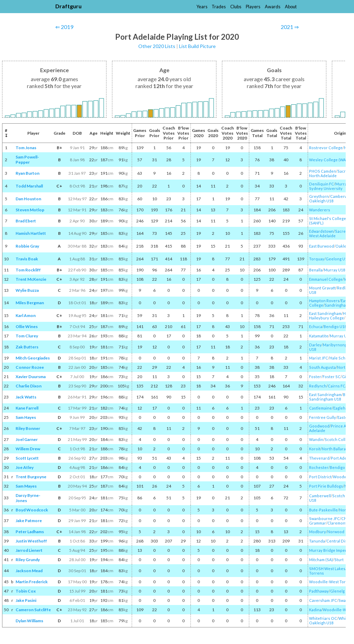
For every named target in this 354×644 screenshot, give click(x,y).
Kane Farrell (27, 408)
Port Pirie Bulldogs (326, 486)
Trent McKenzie (31, 279)
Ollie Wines (27, 326)
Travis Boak (27, 259)
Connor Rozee (30, 367)
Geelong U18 (337, 259)
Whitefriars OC (323, 618)
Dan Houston (28, 199)
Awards (273, 7)
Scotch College (338, 439)
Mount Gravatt (322, 288)
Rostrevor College (326, 148)
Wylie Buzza (27, 290)
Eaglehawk (343, 408)
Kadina (315, 610)
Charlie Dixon (29, 386)
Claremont (337, 523)
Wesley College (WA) (328, 160)
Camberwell (320, 496)
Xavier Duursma (31, 377)
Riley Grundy (28, 560)
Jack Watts (26, 397)
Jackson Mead (29, 571)
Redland (345, 288)
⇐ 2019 (64, 27)
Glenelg (337, 591)
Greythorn (319, 196)
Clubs (236, 7)
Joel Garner (27, 439)
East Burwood (322, 246)
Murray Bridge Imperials (331, 550)
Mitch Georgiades (33, 358)
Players (253, 7)
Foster (315, 377)
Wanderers (320, 210)
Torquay (317, 259)
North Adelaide (323, 176)
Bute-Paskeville (323, 510)
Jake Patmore (29, 521)
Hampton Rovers (324, 301)
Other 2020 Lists (157, 46)
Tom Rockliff (28, 270)
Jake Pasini (26, 600)
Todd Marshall (29, 186)
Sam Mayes (26, 486)
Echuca (316, 326)
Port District (320, 477)
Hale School (340, 358)
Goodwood (319, 426)
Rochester (319, 467)
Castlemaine (320, 408)
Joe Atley (25, 467)
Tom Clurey (27, 336)
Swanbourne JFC (324, 518)
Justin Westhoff (31, 541)
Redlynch (318, 386)
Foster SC (332, 377)
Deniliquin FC (322, 184)
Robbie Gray (27, 246)
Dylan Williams (29, 621)
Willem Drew (28, 449)
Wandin (316, 439)
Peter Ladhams (30, 532)
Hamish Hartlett (31, 233)
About (291, 7)
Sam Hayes (26, 417)
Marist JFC (319, 358)
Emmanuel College (326, 279)
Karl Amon (26, 315)
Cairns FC (337, 386)
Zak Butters (27, 347)
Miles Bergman (30, 303)
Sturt (339, 560)
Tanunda (317, 541)
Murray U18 (334, 270)
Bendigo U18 (335, 326)
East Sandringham (325, 313)
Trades (219, 7)
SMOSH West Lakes (327, 569)
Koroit (315, 449)
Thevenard (319, 458)
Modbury (318, 532)
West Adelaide (322, 236)
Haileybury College (327, 318)
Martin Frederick (32, 582)
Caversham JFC (323, 600)
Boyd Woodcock (32, 510)
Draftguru (68, 6)
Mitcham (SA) (321, 560)
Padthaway (319, 591)
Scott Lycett (27, 458)
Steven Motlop (30, 210)
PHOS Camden (323, 171)
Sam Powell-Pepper (27, 160)
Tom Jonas (26, 148)
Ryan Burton (27, 173)
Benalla (316, 270)
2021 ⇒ (290, 27)
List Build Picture (197, 46)
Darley (315, 345)
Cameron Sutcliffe (33, 610)
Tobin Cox (26, 591)
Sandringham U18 (325, 399)
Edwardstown (321, 231)
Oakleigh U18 (321, 201)
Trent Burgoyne (31, 477)
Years (202, 7)
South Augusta (322, 367)
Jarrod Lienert (29, 550)
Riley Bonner (28, 428)
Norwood (336, 532)
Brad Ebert (26, 221)
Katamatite (319, 336)
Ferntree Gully (323, 417)
